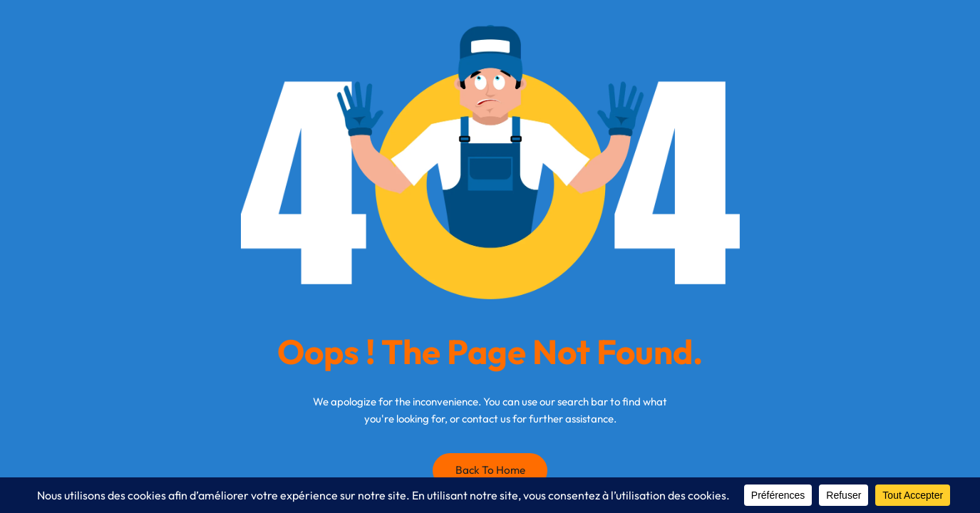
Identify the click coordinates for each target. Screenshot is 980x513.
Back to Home (490, 470)
